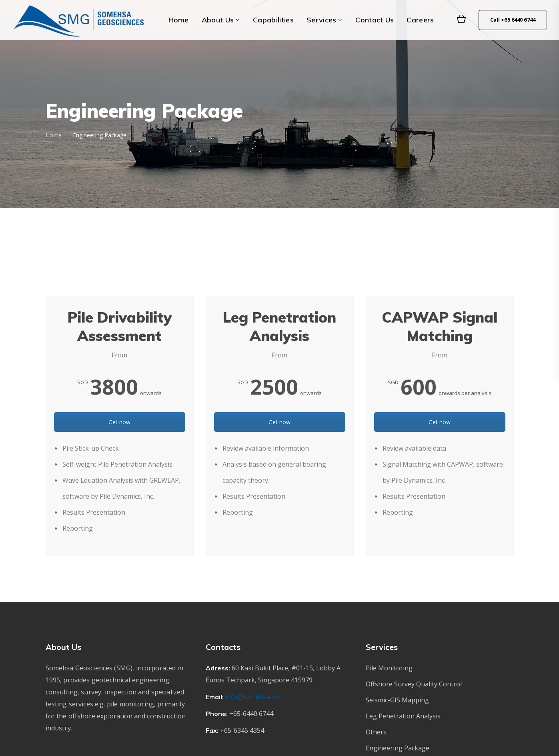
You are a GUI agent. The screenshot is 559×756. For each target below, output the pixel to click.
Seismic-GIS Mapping (397, 700)
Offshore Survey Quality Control (414, 684)
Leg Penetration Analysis (403, 716)
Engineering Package (398, 748)
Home (54, 135)
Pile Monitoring (389, 668)
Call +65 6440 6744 (513, 20)
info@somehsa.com (254, 697)
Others (376, 732)
